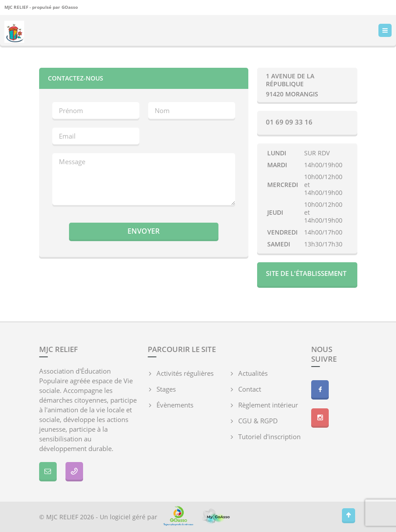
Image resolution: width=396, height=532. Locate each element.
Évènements (175, 405)
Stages (166, 389)
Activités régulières (185, 373)
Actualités (253, 373)
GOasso (70, 7)
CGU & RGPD (258, 421)
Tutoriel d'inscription (269, 437)
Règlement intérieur (268, 405)
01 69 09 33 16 (289, 122)
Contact (250, 389)
